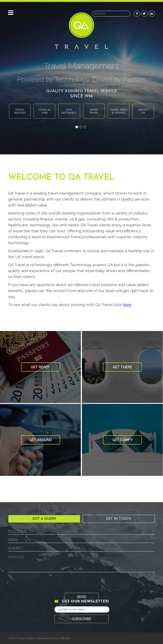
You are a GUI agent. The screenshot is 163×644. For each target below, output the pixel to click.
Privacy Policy (26, 638)
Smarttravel (94, 111)
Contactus (143, 111)
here (127, 305)
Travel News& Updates (119, 111)
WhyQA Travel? (69, 111)
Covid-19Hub (44, 111)
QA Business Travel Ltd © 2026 (53, 638)
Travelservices (20, 111)
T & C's (12, 638)
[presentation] (40, 584)
